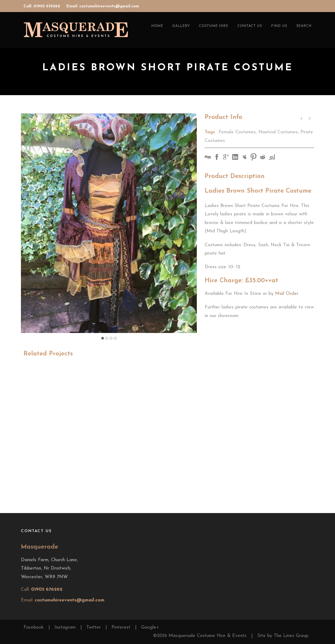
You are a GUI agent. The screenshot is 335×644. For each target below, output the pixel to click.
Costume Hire (214, 26)
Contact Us (250, 26)
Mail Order (287, 294)
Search (304, 26)
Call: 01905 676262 (42, 6)
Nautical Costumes (278, 132)
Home (157, 26)
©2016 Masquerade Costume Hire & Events (200, 636)
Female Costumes (237, 132)
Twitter (94, 627)
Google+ (150, 627)
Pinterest (121, 627)
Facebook (34, 627)
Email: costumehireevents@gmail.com (103, 6)
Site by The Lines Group (283, 636)
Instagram (65, 627)
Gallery (181, 26)
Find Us (279, 26)
